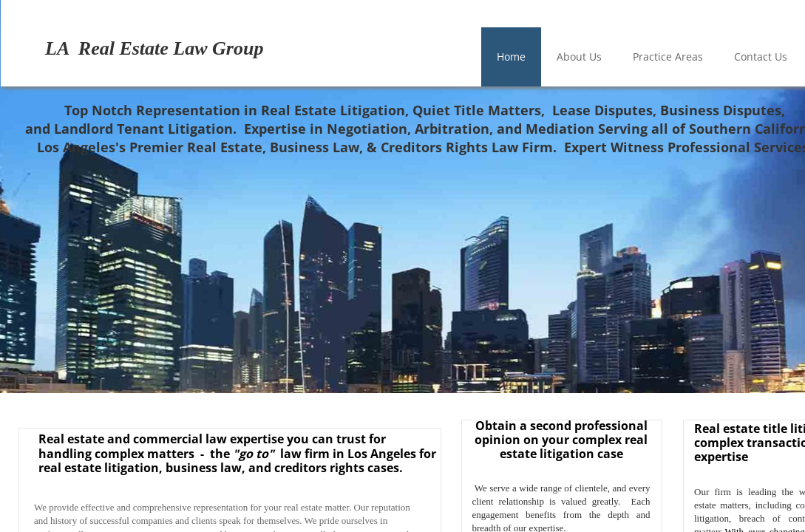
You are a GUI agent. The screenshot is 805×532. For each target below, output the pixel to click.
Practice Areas (668, 57)
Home (511, 57)
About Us (579, 57)
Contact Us (761, 57)
